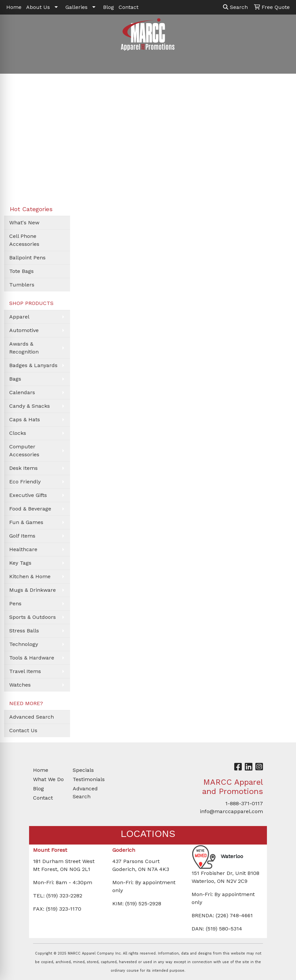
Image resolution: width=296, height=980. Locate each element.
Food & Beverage (30, 509)
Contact (129, 7)
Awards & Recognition (24, 348)
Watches (20, 685)
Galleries (76, 7)
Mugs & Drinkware (33, 590)
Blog (109, 7)
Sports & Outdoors (33, 617)
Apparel (19, 317)
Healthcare (23, 549)
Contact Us (23, 730)
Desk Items (23, 468)
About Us (38, 7)
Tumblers (22, 285)
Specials (83, 770)
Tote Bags (21, 271)
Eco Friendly (25, 482)
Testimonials (89, 779)
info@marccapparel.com (231, 811)
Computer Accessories (24, 451)
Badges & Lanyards (33, 365)
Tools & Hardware (32, 658)
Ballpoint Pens (27, 258)
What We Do (48, 779)
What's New (24, 223)
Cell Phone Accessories (24, 240)
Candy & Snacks (30, 406)
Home (14, 7)
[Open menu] (283, 64)
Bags (15, 379)
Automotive (24, 330)
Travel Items (25, 671)
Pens (15, 603)
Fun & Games (26, 522)
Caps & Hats (25, 419)
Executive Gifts (28, 495)
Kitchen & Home (30, 576)
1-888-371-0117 (244, 803)
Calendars (22, 392)
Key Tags (20, 563)
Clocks (18, 433)
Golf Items (22, 536)
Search (235, 7)
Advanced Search (32, 717)
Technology (24, 644)
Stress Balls (24, 631)
